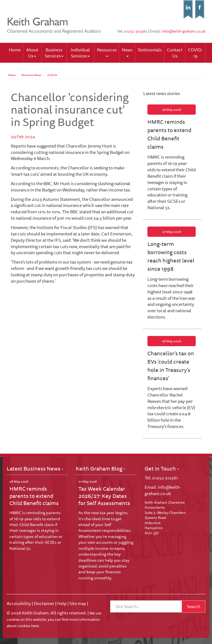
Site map (78, 603)
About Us (32, 53)
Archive (52, 75)
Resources (107, 52)
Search (194, 606)
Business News (31, 75)
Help (62, 603)
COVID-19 (195, 53)
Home (15, 50)
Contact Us (175, 53)
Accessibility (19, 603)
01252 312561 (135, 31)
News (127, 52)
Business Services (54, 53)
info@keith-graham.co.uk (184, 31)
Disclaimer (44, 603)
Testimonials (150, 50)
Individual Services (80, 53)
